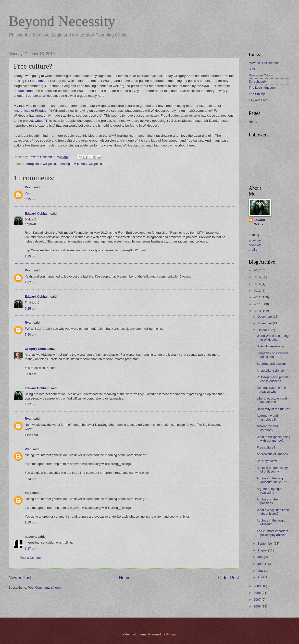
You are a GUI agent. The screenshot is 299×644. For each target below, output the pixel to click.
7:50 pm (31, 334)
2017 (258, 270)
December (265, 317)
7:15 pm (31, 256)
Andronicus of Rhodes (30, 111)
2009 (258, 586)
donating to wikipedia (73, 164)
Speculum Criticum (262, 75)
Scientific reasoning (270, 346)
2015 (258, 284)
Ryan (29, 187)
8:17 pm (31, 404)
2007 (258, 600)
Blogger (171, 634)
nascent (31, 537)
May (261, 571)
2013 (258, 291)
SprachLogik (258, 81)
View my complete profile (255, 245)
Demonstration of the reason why (271, 389)
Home (125, 578)
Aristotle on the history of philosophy (272, 470)
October (263, 330)
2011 (258, 304)
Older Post (229, 578)
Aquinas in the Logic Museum (271, 522)
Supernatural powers (271, 364)
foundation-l (41, 81)
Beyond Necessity (62, 21)
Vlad (28, 449)
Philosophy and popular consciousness (273, 379)
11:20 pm (31, 435)
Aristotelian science (270, 371)
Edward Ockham (37, 213)
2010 (258, 311)
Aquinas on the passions (267, 501)
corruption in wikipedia (40, 164)
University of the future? (273, 409)
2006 (258, 606)
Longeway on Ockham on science (272, 355)
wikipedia (95, 164)
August (263, 550)
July (261, 557)
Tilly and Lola (258, 100)
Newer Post (20, 578)
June (261, 564)
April (261, 577)
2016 (258, 277)
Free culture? (266, 447)
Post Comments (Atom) (44, 588)
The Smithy (257, 94)
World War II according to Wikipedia (273, 338)
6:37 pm (31, 549)
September (266, 543)
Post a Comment (32, 558)
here (101, 96)
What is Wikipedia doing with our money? (273, 439)
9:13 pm (31, 479)
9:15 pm (31, 522)
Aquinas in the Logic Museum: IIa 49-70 (272, 480)
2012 (258, 297)
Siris (252, 69)
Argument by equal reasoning (270, 491)
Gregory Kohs (35, 349)
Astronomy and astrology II (267, 417)
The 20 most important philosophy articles (272, 533)
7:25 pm (31, 309)
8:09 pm (31, 374)
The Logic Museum (262, 88)
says (199, 121)
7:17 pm (31, 282)
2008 (258, 593)
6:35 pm (31, 199)
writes (39, 121)
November (265, 323)
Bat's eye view (267, 461)
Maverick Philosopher (264, 63)
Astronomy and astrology (267, 428)
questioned (26, 91)
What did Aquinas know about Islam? (273, 512)
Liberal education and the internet (272, 400)
